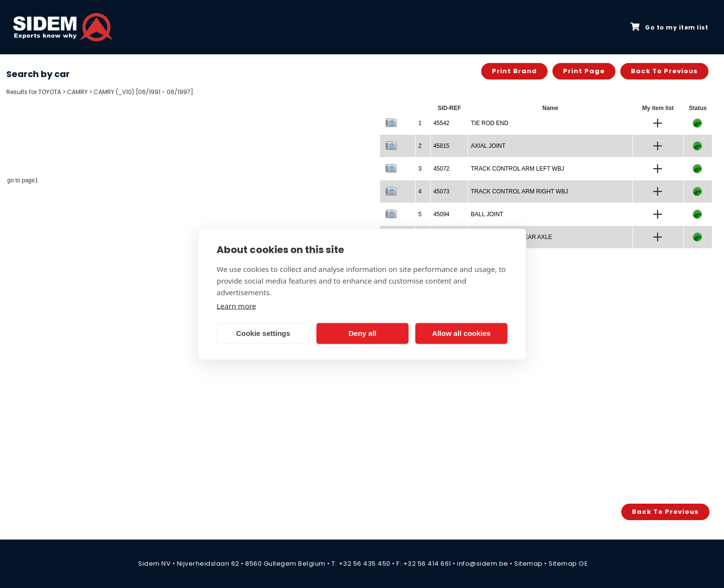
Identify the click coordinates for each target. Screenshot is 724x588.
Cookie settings (263, 333)
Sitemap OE (568, 564)
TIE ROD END (489, 123)
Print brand (514, 71)
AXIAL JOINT (488, 146)
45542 (441, 123)
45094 (441, 214)
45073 (441, 191)
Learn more (236, 305)
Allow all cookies (462, 333)
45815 (441, 146)
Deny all (362, 333)
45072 (441, 169)
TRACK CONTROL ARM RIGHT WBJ (519, 191)
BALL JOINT (487, 214)
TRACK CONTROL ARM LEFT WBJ (517, 169)
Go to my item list (669, 27)
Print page (584, 71)
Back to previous (664, 71)
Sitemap (528, 564)
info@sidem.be (483, 564)
